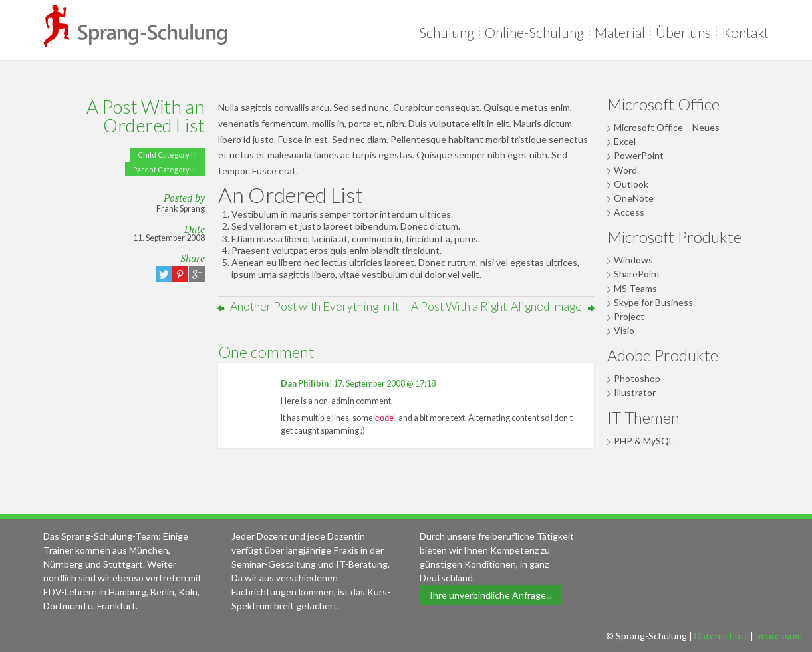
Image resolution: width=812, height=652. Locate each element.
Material (622, 32)
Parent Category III (165, 169)
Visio (624, 330)
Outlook (631, 184)
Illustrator (635, 392)
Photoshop (637, 378)
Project (629, 316)
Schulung (449, 32)
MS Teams (635, 288)
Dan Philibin (305, 384)
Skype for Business (653, 302)
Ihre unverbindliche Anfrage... (491, 595)
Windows (633, 260)
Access (629, 212)
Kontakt (745, 32)
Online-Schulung (537, 32)
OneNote (634, 198)
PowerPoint (639, 155)
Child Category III (167, 155)
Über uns (686, 32)
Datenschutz (721, 636)
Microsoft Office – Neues (667, 127)
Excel (625, 141)
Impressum (779, 636)
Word (625, 170)
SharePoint (637, 274)
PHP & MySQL (644, 441)
